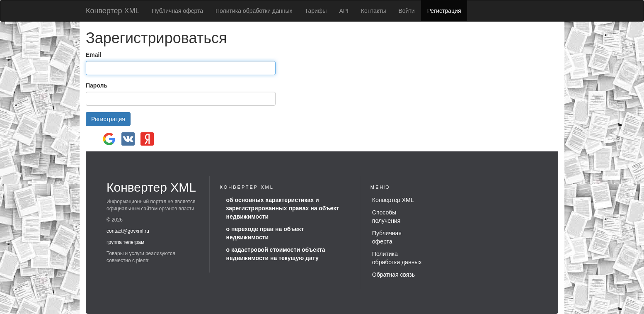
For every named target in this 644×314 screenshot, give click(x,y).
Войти (406, 11)
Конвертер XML (113, 11)
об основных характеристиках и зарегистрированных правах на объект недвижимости (283, 208)
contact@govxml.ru (128, 231)
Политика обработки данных (254, 11)
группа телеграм (125, 242)
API (344, 11)
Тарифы (316, 11)
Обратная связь (393, 275)
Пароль (97, 85)
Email (93, 55)
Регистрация (444, 11)
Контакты (373, 11)
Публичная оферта (178, 11)
